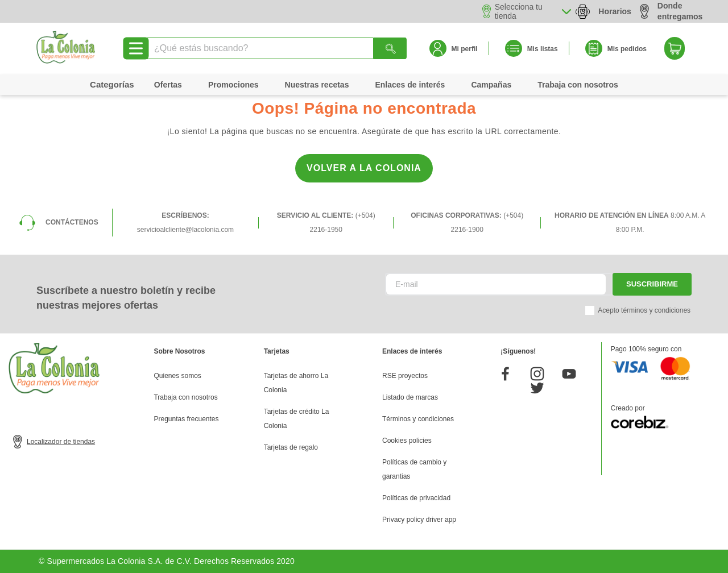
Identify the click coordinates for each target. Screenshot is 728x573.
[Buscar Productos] (390, 48)
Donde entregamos (671, 11)
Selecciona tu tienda (519, 11)
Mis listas (543, 49)
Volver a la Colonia (364, 168)
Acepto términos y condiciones (644, 310)
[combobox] (276, 48)
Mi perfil (465, 49)
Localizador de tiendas (61, 442)
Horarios (615, 11)
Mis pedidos (627, 49)
